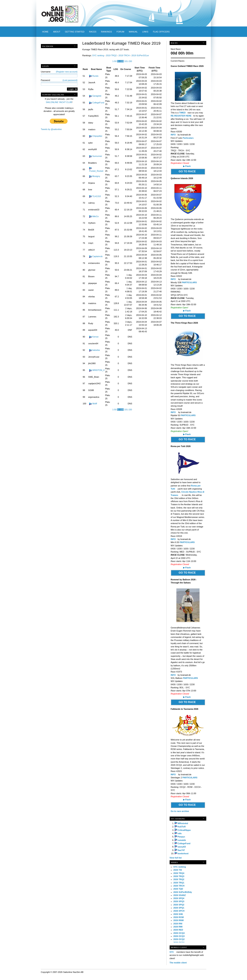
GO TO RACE (187, 171)
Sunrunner (97, 156)
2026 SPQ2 (179, 905)
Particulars (188, 138)
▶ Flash (187, 166)
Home (45, 32)
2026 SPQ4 (179, 898)
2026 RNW (179, 920)
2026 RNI (178, 924)
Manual (133, 32)
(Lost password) (70, 80)
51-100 (120, 61)
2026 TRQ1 (179, 883)
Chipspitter (97, 136)
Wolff (95, 404)
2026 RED (178, 930)
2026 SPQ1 (179, 908)
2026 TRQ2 (179, 879)
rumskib (182, 840)
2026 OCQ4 (179, 933)
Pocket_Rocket (96, 171)
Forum (120, 32)
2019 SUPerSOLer (140, 55)
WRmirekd (183, 823)
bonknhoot (183, 853)
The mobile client (178, 963)
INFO (174, 279)
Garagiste (97, 96)
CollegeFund (98, 103)
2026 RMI (178, 927)
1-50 (114, 61)
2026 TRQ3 (179, 876)
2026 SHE (178, 914)
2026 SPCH (179, 911)
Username (59, 72)
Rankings (106, 32)
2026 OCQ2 (179, 939)
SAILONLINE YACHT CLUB (59, 102)
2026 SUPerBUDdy (183, 892)
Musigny (96, 176)
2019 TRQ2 (111, 55)
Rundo (95, 76)
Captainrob (97, 256)
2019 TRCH (124, 55)
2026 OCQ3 (179, 936)
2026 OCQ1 (179, 943)
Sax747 (181, 850)
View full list (176, 858)
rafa (180, 833)
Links (145, 32)
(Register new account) (67, 72)
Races (93, 32)
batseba (96, 350)
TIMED (182, 113)
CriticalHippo (184, 830)
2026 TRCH (179, 886)
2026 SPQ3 (179, 901)
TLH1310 (97, 196)
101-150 (128, 61)
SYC (172, 952)
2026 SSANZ (180, 895)
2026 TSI (178, 870)
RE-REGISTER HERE (181, 116)
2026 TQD (178, 889)
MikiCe (95, 216)
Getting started (75, 32)
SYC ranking (98, 55)
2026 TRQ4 (179, 873)
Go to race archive (180, 811)
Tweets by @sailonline (51, 129)
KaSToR (182, 827)
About (57, 32)
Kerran (95, 337)
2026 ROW (179, 917)
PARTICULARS (189, 282)
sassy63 (182, 847)
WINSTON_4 (98, 370)
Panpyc (181, 837)
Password (59, 80)
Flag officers (161, 32)
